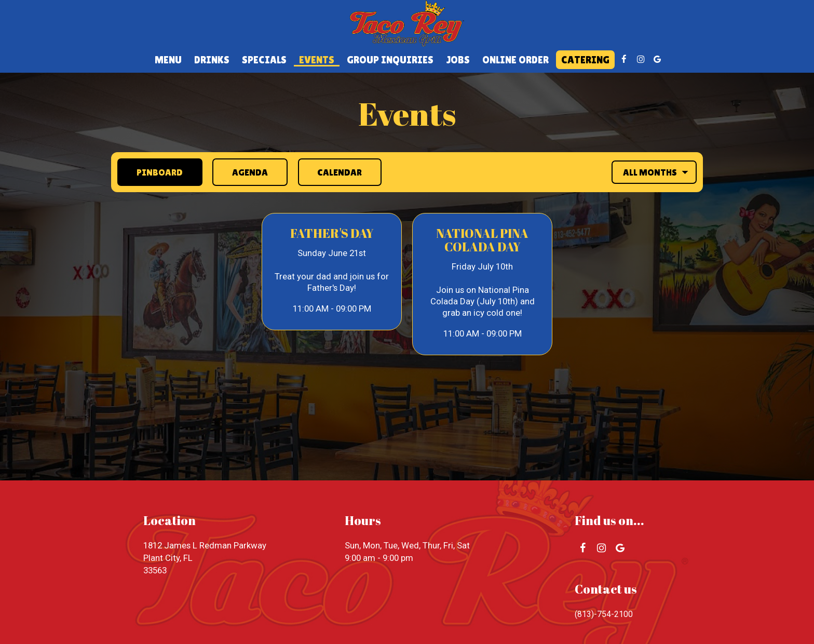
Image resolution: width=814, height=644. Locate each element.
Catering (585, 60)
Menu (168, 60)
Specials (264, 60)
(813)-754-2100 (604, 614)
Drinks (212, 60)
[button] (332, 272)
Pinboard (151, 172)
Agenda (242, 172)
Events (317, 60)
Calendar (332, 172)
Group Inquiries (390, 60)
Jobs (458, 60)
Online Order (515, 60)
